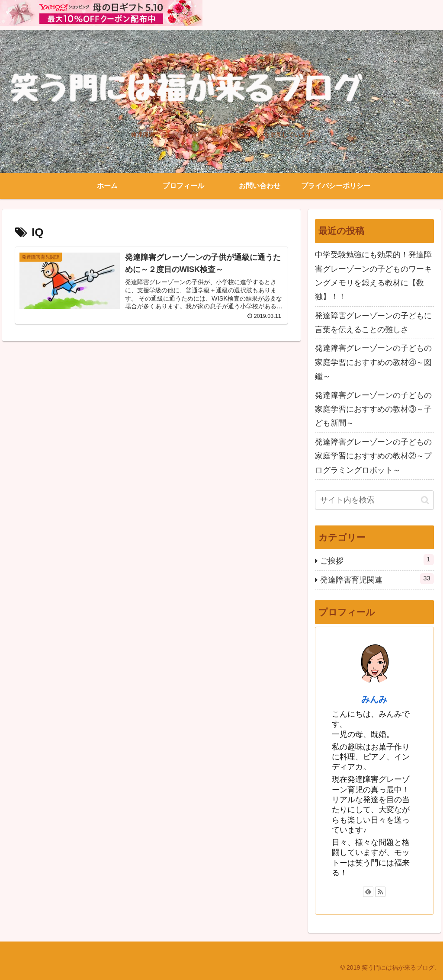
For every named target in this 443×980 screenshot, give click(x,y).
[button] (425, 500)
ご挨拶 (377, 560)
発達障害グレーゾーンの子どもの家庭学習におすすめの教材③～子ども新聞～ (373, 409)
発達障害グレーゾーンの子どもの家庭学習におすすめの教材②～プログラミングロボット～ (373, 456)
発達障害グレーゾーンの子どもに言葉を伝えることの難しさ (373, 323)
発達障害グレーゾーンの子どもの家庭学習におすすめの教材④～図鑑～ (373, 362)
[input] (374, 500)
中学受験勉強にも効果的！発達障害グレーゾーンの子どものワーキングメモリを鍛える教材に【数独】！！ (373, 276)
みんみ (374, 699)
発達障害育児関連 (377, 579)
